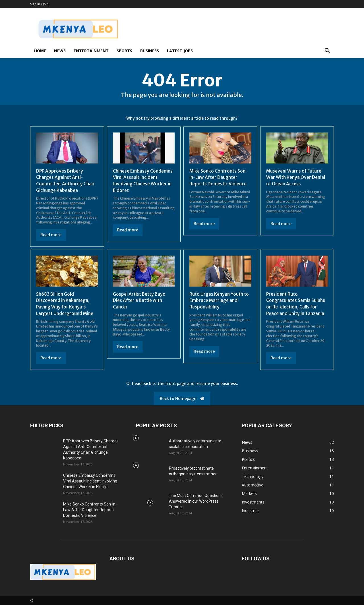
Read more (51, 235)
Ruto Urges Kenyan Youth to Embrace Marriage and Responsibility (219, 300)
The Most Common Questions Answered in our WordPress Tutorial (196, 501)
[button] (327, 51)
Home (40, 51)
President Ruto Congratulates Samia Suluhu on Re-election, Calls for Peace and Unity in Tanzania (296, 303)
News (60, 51)
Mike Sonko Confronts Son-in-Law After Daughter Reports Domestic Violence (219, 177)
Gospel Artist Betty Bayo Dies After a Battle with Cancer (140, 300)
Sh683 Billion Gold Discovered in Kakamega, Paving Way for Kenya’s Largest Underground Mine (65, 303)
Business (150, 51)
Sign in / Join (39, 4)
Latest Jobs (180, 51)
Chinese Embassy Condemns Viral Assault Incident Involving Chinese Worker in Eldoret (143, 180)
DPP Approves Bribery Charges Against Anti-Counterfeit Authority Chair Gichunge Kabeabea (66, 180)
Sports (124, 51)
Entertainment (91, 51)
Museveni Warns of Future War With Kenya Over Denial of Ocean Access (296, 177)
